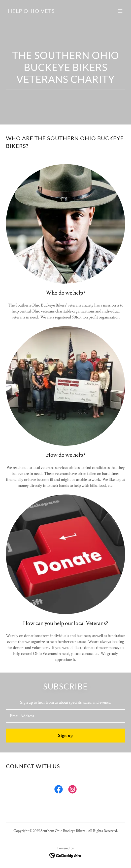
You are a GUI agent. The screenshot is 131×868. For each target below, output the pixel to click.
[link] (31, 12)
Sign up (65, 736)
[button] (120, 11)
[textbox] (65, 716)
